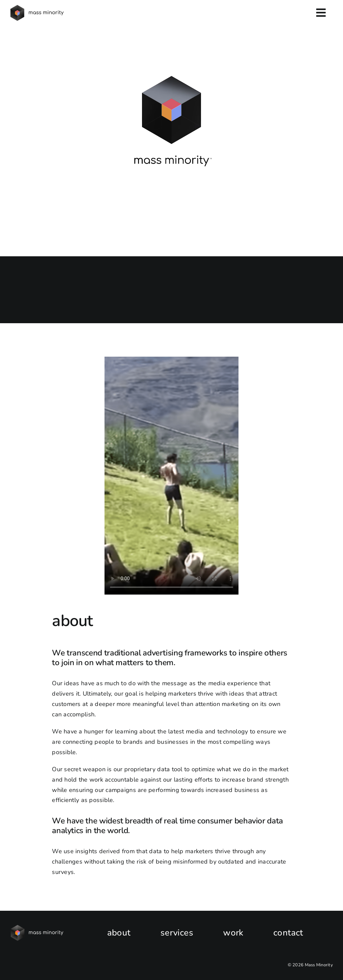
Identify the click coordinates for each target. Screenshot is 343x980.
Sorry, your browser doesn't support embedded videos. (171, 124)
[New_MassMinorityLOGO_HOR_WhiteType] (37, 928)
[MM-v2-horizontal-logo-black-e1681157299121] (37, 8)
